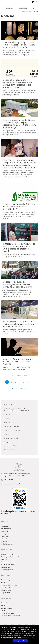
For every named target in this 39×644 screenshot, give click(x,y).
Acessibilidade (23, 8)
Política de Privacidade (28, 638)
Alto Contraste (9, 8)
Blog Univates (6, 593)
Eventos (4, 611)
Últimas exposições (10, 446)
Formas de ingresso (7, 580)
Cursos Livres (5, 567)
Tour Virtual (5, 531)
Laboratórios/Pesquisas (12, 430)
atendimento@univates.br (13, 484)
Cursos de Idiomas (7, 570)
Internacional (5, 539)
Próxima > (16, 389)
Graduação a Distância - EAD (10, 557)
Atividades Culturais (7, 613)
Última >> (23, 389)
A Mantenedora (6, 529)
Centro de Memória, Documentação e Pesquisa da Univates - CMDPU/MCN (17, 410)
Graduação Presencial (8, 554)
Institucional (5, 526)
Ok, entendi (20, 641)
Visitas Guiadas (9, 450)
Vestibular (4, 582)
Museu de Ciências (25, 11)
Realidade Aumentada (11, 438)
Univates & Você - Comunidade (11, 616)
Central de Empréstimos (12, 405)
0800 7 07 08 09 (9, 480)
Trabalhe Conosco (7, 544)
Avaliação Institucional (8, 534)
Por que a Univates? (8, 588)
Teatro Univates (6, 603)
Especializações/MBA (8, 564)
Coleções (7, 415)
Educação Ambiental (11, 423)
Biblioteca (4, 605)
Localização (5, 536)
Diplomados (5, 541)
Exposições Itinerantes (11, 426)
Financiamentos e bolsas (9, 585)
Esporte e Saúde (6, 608)
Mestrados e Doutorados (9, 562)
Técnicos (4, 559)
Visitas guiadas (6, 590)
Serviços (7, 442)
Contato (7, 419)
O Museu (7, 434)
